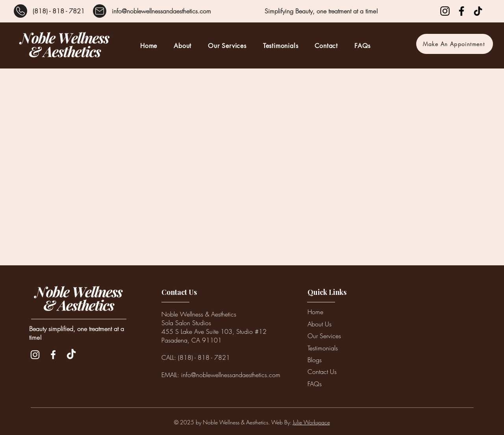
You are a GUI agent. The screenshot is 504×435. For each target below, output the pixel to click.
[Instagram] (445, 11)
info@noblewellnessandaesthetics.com (161, 11)
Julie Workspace (311, 422)
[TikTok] (478, 11)
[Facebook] (461, 11)
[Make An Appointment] (455, 44)
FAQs (315, 384)
